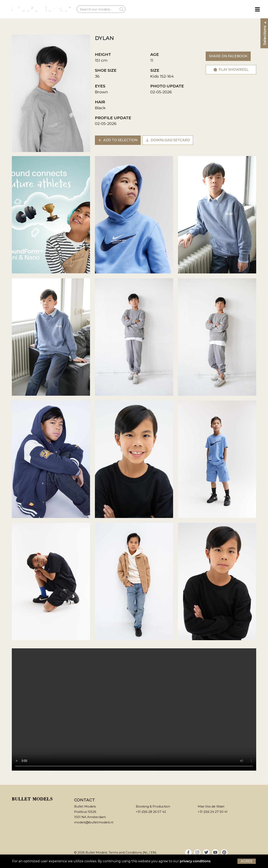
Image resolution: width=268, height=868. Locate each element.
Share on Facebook (228, 56)
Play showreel (231, 70)
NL (146, 853)
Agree (247, 861)
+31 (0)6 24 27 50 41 (213, 812)
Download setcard (168, 140)
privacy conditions (195, 861)
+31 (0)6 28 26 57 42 (151, 812)
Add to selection (118, 140)
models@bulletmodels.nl (94, 822)
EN (153, 853)
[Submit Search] (121, 9)
